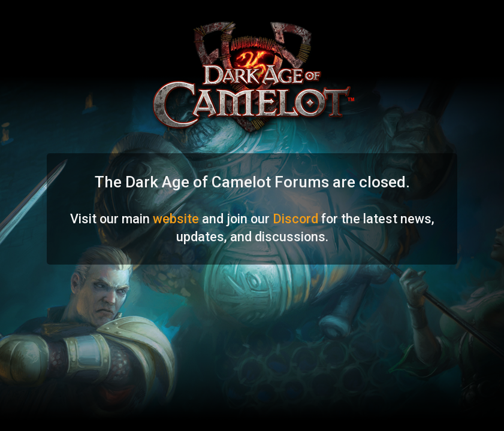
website (176, 219)
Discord (295, 219)
